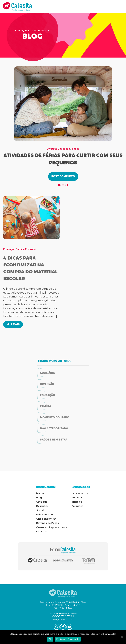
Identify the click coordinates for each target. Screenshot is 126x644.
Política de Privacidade (68, 639)
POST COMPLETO (63, 177)
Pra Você (30, 249)
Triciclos (77, 502)
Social (40, 510)
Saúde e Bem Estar (54, 440)
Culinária (47, 373)
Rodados (77, 498)
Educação (64, 149)
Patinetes (77, 506)
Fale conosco (45, 515)
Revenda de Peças (47, 523)
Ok (50, 639)
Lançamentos (80, 493)
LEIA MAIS (13, 324)
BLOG (32, 37)
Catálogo (42, 502)
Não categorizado (54, 429)
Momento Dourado (55, 418)
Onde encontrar (46, 519)
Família (75, 149)
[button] (59, 185)
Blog (39, 498)
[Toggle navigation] (118, 7)
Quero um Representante (52, 527)
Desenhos (42, 506)
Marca (40, 493)
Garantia (41, 532)
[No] (122, 637)
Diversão (52, 149)
